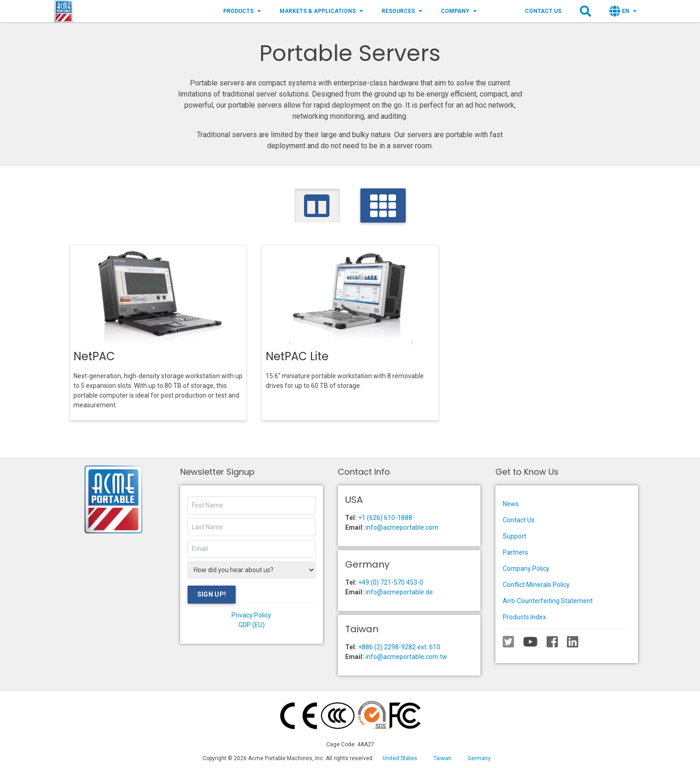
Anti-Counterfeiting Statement (548, 601)
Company (459, 11)
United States (400, 758)
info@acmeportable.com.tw (406, 657)
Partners (515, 552)
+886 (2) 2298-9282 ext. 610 (399, 647)
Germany (479, 758)
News (511, 504)
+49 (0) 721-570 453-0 (391, 582)
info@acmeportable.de (399, 592)
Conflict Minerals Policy (536, 585)
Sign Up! (212, 594)
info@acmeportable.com (402, 527)
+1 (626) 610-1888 (385, 518)
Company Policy (526, 568)
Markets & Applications (321, 11)
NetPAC (94, 356)
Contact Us (543, 11)
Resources (402, 11)
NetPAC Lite (297, 356)
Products (242, 11)
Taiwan (442, 758)
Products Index (524, 617)
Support (514, 536)
